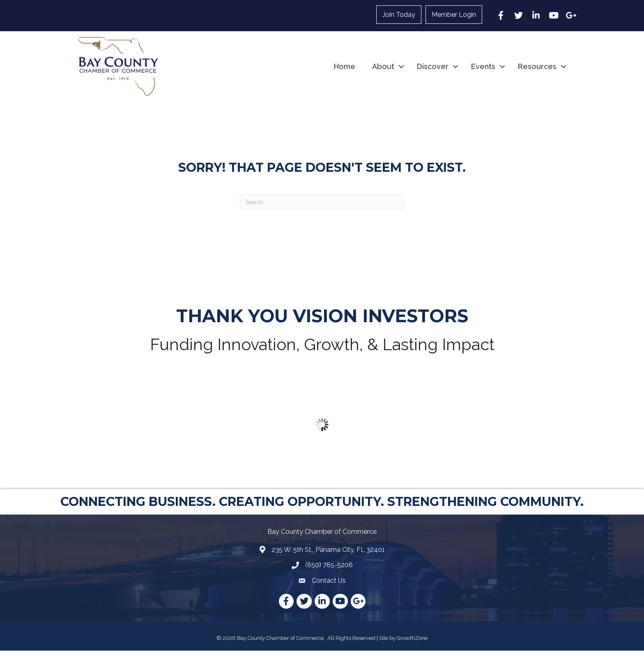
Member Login (454, 15)
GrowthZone (412, 638)
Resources (537, 66)
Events (483, 66)
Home (345, 66)
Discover (433, 66)
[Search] (322, 202)
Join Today (399, 15)
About (383, 66)
